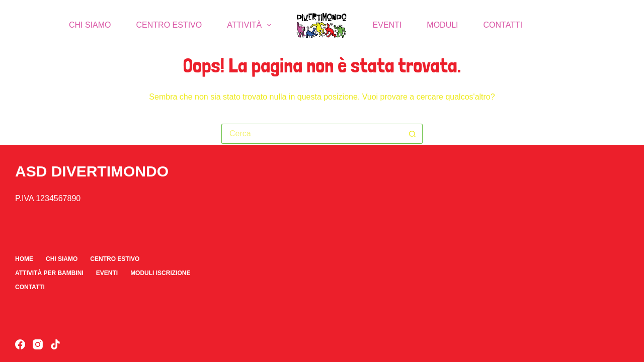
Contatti (503, 25)
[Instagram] (38, 344)
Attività (251, 25)
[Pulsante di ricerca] (413, 134)
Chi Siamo (90, 25)
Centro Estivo (169, 25)
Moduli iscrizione (160, 273)
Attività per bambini (49, 273)
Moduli (442, 25)
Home (24, 259)
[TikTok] (55, 344)
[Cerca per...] (312, 134)
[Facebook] (20, 344)
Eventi (387, 25)
